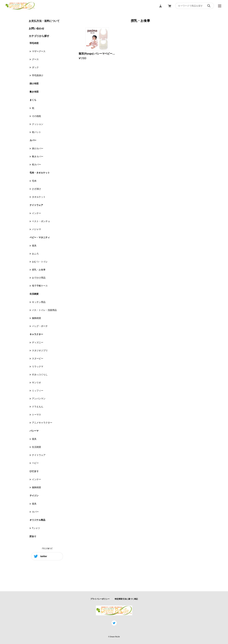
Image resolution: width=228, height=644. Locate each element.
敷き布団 (34, 92)
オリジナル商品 (37, 520)
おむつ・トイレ (40, 262)
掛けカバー (38, 148)
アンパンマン (39, 399)
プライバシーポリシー (100, 599)
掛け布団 (34, 84)
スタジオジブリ (40, 350)
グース (35, 59)
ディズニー (38, 342)
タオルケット (39, 197)
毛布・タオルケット (40, 173)
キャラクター (36, 334)
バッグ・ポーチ (40, 326)
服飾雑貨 (36, 318)
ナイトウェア (36, 205)
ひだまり (34, 471)
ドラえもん (38, 407)
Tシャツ (36, 528)
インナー (36, 213)
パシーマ (34, 431)
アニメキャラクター (42, 423)
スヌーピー (38, 358)
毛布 (34, 181)
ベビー (35, 463)
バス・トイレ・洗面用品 (44, 310)
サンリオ (36, 383)
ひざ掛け (36, 189)
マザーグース (39, 51)
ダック (35, 67)
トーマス (36, 415)
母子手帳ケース (40, 286)
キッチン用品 (39, 302)
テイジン (34, 496)
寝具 (34, 246)
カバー (33, 140)
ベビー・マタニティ (40, 237)
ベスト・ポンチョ (41, 221)
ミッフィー (38, 391)
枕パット (36, 132)
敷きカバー (38, 156)
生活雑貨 (34, 294)
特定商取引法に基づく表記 (126, 599)
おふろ (35, 254)
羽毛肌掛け (38, 75)
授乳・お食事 (39, 270)
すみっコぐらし (40, 375)
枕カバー (36, 164)
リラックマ (38, 366)
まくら (33, 100)
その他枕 (36, 116)
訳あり (33, 536)
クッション (38, 124)
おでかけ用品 (39, 278)
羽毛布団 (34, 43)
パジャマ (36, 229)
